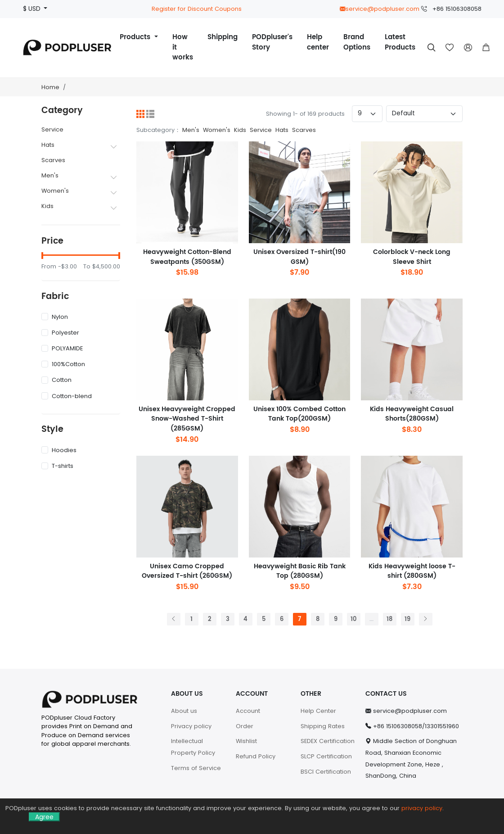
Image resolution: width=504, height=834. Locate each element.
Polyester (60, 333)
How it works (183, 47)
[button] (486, 48)
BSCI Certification (326, 772)
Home (50, 87)
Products (136, 37)
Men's (50, 175)
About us (184, 711)
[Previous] (174, 619)
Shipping (223, 37)
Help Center (318, 711)
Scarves (53, 160)
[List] (150, 114)
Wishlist (246, 741)
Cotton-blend (67, 396)
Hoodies (59, 450)
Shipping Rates (323, 726)
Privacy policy (191, 726)
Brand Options (357, 42)
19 (407, 619)
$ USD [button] (33, 9)
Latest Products (400, 42)
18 (389, 619)
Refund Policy (256, 756)
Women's (55, 191)
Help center (318, 42)
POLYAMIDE (62, 348)
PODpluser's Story (272, 42)
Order (245, 726)
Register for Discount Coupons (197, 9)
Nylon (55, 317)
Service (52, 129)
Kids (47, 206)
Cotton (56, 380)
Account (248, 711)
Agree (44, 817)
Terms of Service (196, 768)
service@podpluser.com (380, 9)
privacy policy (422, 808)
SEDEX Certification (328, 741)
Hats (48, 145)
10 (353, 619)
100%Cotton (63, 364)
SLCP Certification (326, 756)
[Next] (426, 619)
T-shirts (57, 466)
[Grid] (140, 114)
